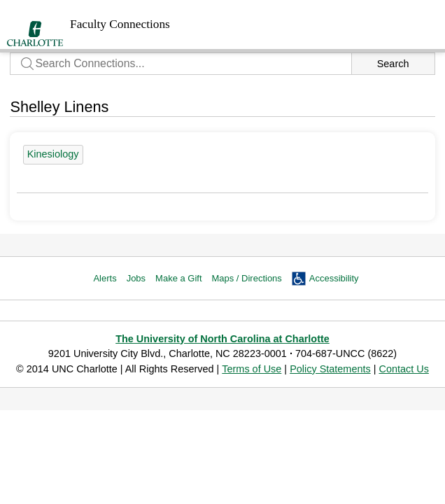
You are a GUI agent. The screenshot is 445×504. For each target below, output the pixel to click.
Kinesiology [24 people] (53, 154)
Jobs (136, 278)
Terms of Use (252, 369)
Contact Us (403, 369)
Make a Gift (178, 278)
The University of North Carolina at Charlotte (222, 339)
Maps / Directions (247, 278)
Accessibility (334, 278)
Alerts (105, 278)
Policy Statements (330, 369)
